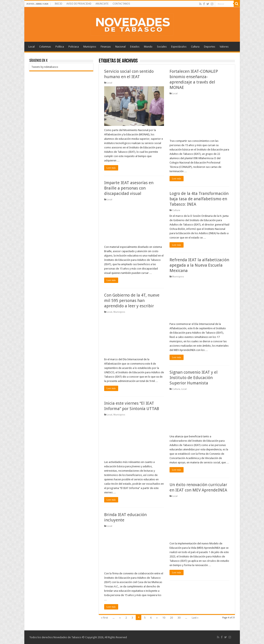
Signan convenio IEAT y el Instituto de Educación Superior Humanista (194, 378)
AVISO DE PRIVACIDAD (79, 4)
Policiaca (74, 47)
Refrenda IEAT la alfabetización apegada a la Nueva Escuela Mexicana (199, 265)
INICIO (58, 4)
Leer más (111, 168)
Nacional (120, 47)
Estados (135, 47)
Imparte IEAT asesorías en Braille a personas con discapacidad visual (129, 188)
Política (60, 47)
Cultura (195, 47)
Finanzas (106, 47)
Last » (195, 618)
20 (171, 618)
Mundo (148, 47)
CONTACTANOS (121, 4)
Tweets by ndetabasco (45, 67)
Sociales (162, 47)
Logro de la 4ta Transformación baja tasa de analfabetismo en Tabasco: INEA (199, 199)
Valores (224, 47)
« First (104, 618)
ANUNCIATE (102, 4)
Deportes (210, 47)
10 (164, 618)
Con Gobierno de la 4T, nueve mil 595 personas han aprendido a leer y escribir (132, 301)
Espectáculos (179, 47)
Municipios (90, 47)
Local (32, 47)
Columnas (45, 47)
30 (179, 618)
